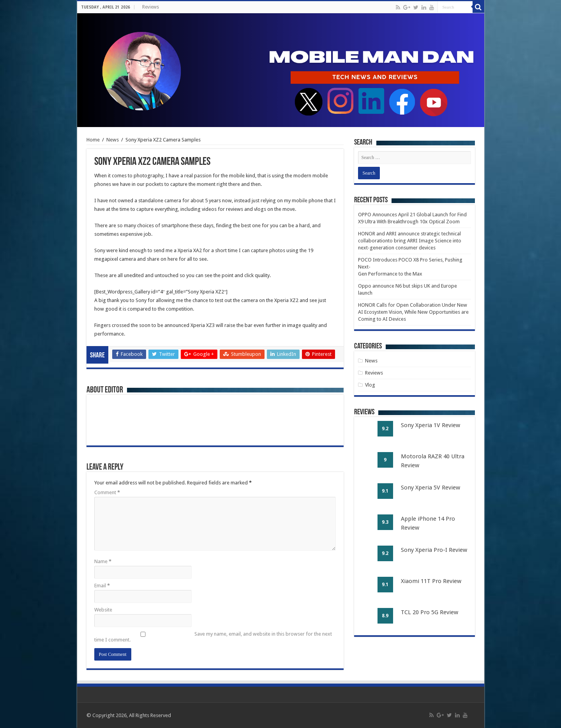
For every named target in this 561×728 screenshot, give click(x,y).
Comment (107, 492)
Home (93, 140)
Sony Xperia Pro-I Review (434, 550)
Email (102, 586)
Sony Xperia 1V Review (430, 425)
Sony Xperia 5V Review (430, 488)
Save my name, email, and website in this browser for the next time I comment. (213, 637)
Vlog (370, 385)
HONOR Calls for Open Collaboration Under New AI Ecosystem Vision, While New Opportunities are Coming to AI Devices (413, 312)
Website (103, 610)
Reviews (151, 7)
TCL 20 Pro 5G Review (430, 612)
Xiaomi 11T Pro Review (431, 581)
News (113, 140)
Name (103, 561)
